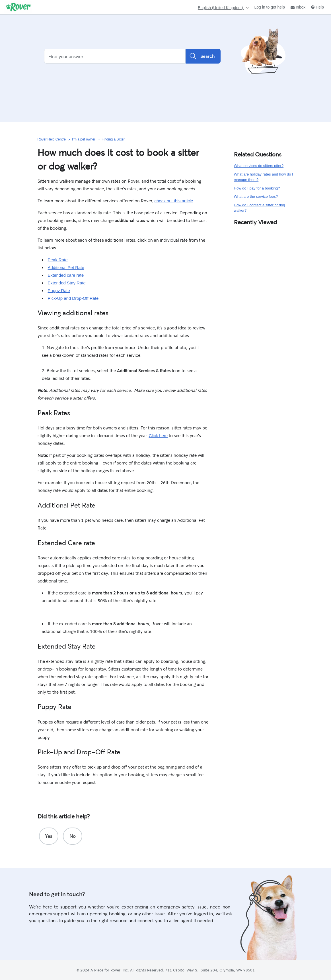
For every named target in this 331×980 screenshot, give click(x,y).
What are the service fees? (256, 196)
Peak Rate (58, 260)
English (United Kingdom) (221, 8)
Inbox (298, 7)
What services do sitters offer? (259, 166)
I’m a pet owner (84, 139)
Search (203, 56)
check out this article (174, 201)
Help (317, 7)
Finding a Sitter (113, 139)
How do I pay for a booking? (257, 188)
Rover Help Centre (52, 139)
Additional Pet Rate (66, 267)
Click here (158, 436)
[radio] (49, 836)
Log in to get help (270, 7)
